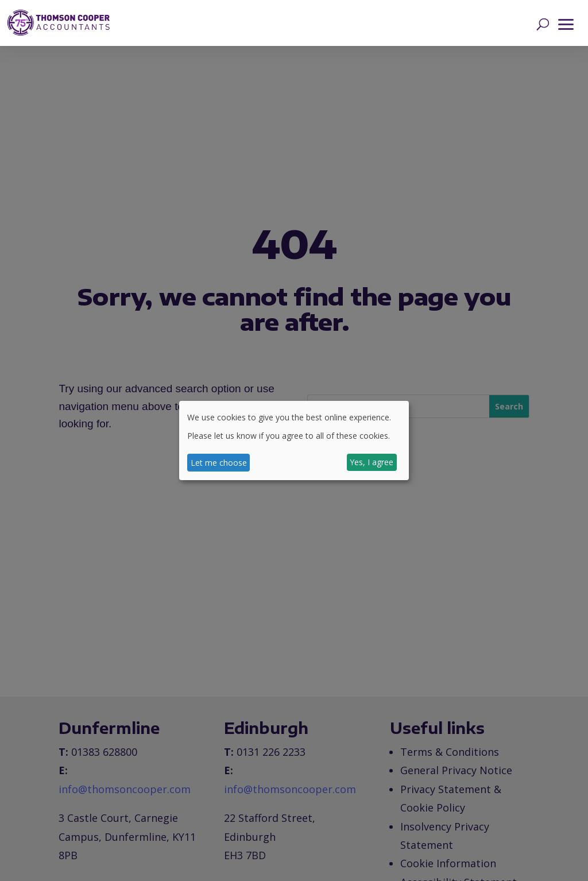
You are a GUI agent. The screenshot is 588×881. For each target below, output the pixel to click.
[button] (566, 23)
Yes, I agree (372, 462)
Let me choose (219, 463)
